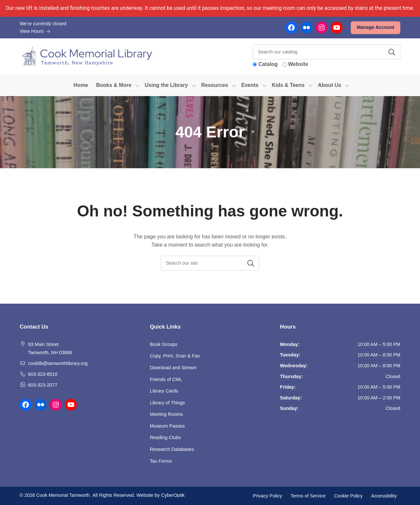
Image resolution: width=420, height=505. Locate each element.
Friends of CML (166, 379)
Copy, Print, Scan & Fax (175, 356)
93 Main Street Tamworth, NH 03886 (50, 349)
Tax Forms (161, 461)
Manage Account (376, 27)
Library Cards (164, 391)
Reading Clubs (165, 437)
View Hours (35, 31)
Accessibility (384, 495)
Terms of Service (308, 495)
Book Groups (164, 344)
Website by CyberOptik (161, 495)
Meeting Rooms (167, 414)
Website (298, 64)
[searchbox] (210, 263)
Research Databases (172, 449)
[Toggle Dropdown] (137, 85)
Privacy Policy (267, 495)
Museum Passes (167, 426)
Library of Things (170, 403)
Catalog (268, 64)
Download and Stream (173, 368)
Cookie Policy (348, 495)
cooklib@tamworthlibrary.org (58, 363)
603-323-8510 (43, 374)
